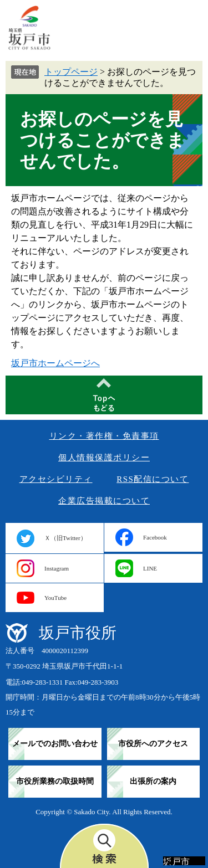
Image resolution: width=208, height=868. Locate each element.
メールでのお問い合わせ (55, 744)
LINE (150, 568)
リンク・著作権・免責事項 (104, 436)
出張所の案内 (153, 781)
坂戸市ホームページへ (55, 363)
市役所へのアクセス (153, 744)
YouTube (55, 598)
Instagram (57, 568)
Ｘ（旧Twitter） (65, 538)
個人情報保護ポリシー (104, 458)
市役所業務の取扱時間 (55, 781)
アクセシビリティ (56, 479)
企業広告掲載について (104, 501)
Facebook (155, 537)
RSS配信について (153, 479)
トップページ (71, 72)
